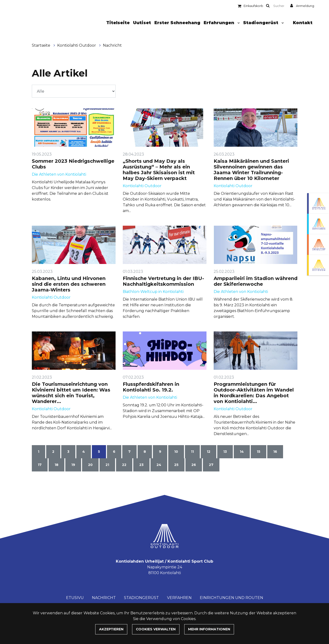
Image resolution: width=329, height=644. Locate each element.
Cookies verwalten (156, 629)
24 (159, 465)
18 (56, 465)
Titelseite (118, 23)
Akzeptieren (111, 629)
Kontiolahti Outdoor (77, 45)
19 (73, 465)
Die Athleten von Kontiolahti (59, 174)
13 (225, 452)
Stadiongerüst (261, 23)
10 (176, 452)
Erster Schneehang (177, 23)
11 (192, 452)
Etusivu (75, 598)
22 (124, 465)
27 (211, 465)
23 (141, 465)
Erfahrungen (220, 23)
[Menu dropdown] (238, 23)
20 (90, 465)
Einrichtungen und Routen (231, 598)
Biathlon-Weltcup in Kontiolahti (153, 292)
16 (275, 452)
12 (209, 452)
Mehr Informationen (209, 629)
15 (259, 452)
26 (194, 465)
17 (40, 465)
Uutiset (142, 23)
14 (242, 452)
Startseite (42, 45)
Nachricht (112, 45)
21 (107, 465)
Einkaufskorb (253, 6)
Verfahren (179, 598)
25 (176, 465)
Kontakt (303, 23)
